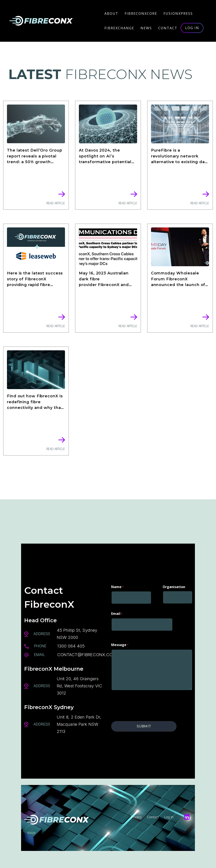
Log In (169, 817)
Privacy (136, 817)
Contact (153, 817)
